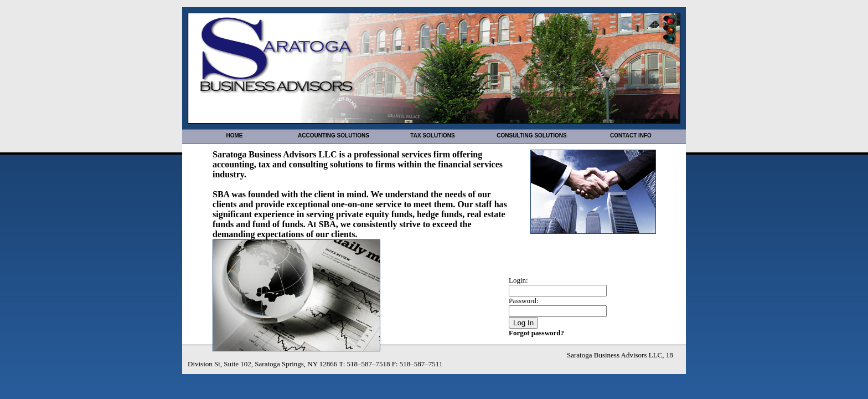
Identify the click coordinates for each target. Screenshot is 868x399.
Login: (518, 280)
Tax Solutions (432, 135)
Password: (523, 301)
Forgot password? (536, 333)
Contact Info (631, 135)
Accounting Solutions (334, 135)
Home (235, 135)
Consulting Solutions (531, 135)
